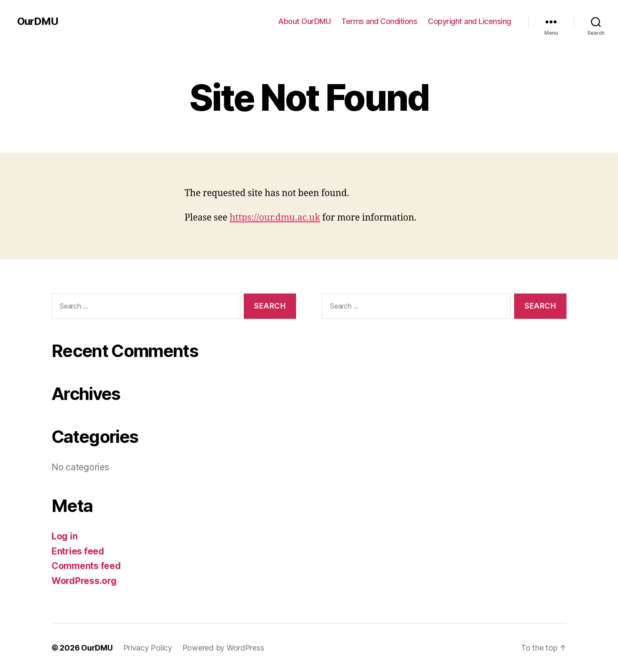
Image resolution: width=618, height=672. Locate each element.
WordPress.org (84, 581)
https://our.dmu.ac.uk (275, 218)
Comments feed (86, 566)
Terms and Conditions (379, 21)
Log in (64, 536)
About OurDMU (304, 21)
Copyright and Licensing (470, 21)
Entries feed (78, 551)
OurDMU (38, 21)
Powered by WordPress (223, 648)
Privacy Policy (148, 648)
